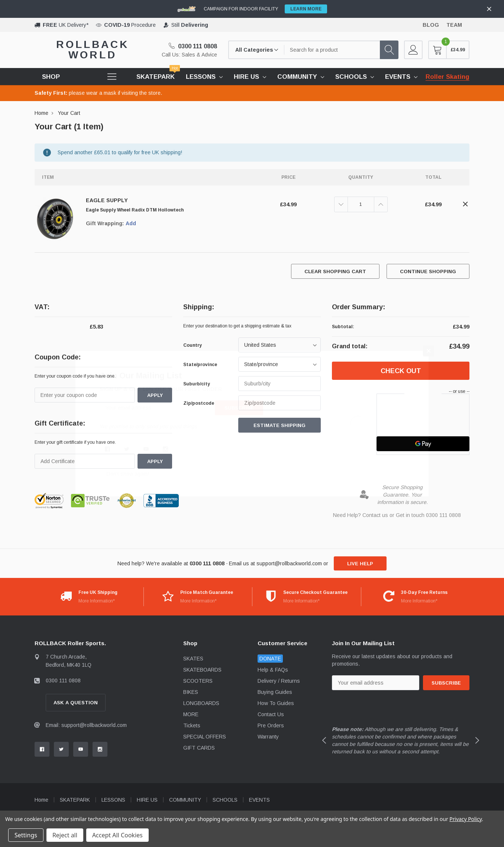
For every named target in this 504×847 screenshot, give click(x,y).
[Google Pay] (423, 444)
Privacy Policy (466, 819)
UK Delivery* (66, 25)
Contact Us (271, 714)
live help (360, 564)
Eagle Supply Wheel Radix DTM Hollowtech (135, 210)
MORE (191, 714)
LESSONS (201, 77)
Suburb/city (197, 384)
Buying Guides (275, 692)
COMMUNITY (297, 77)
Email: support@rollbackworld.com (86, 725)
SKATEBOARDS (202, 670)
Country (193, 345)
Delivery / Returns (279, 681)
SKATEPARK (75, 800)
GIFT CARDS (199, 748)
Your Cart (69, 113)
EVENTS (398, 77)
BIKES (191, 692)
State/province (200, 365)
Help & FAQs (273, 670)
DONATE (270, 659)
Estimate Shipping (280, 425)
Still (190, 25)
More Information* (97, 601)
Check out (401, 371)
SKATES (193, 659)
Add (131, 223)
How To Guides (276, 703)
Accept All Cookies (117, 835)
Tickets (192, 725)
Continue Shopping (428, 271)
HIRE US (246, 77)
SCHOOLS (351, 77)
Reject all (65, 835)
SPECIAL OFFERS (205, 737)
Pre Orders (271, 725)
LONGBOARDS (201, 703)
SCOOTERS (198, 681)
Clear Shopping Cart (335, 271)
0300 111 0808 (193, 46)
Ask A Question (76, 703)
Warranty (268, 737)
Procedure (130, 25)
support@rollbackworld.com (289, 563)
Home (41, 113)
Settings (26, 835)
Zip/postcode (199, 403)
